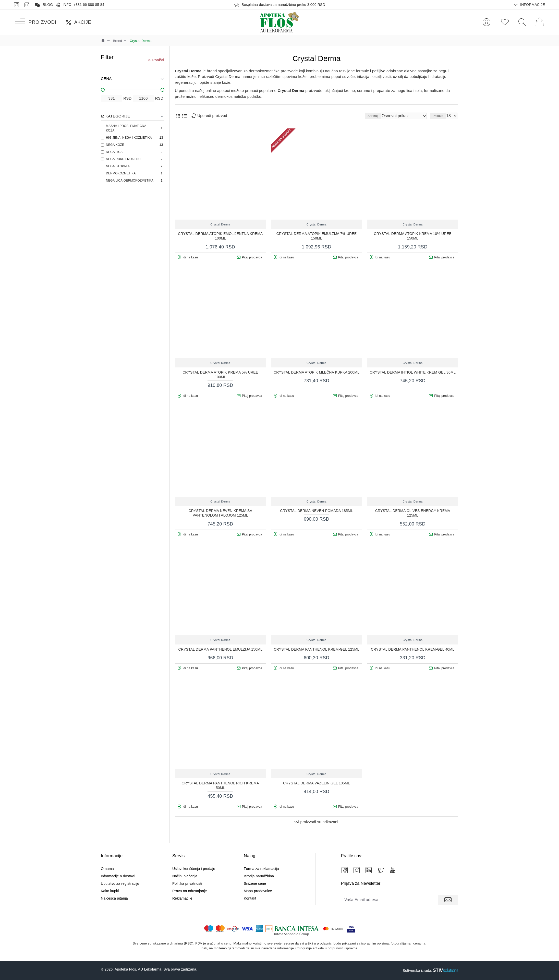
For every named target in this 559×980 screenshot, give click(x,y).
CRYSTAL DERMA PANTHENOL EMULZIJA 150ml (220, 649)
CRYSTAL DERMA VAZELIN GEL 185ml (317, 783)
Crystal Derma (220, 224)
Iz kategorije (115, 116)
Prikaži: (439, 116)
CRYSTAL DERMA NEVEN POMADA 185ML (316, 511)
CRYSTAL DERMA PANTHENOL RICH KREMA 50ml (220, 785)
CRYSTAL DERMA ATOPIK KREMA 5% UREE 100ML (220, 375)
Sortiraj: (385, 116)
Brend (117, 41)
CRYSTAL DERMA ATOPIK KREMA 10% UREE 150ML (413, 236)
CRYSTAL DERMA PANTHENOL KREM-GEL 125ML (316, 649)
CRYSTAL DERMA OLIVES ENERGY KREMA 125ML (413, 513)
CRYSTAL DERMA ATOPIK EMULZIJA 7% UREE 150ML (317, 236)
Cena (106, 79)
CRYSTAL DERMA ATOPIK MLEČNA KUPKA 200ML (317, 372)
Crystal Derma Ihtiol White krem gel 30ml (413, 372)
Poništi (158, 60)
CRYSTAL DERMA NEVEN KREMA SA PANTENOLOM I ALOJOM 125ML (221, 513)
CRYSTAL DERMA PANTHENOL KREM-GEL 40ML (413, 649)
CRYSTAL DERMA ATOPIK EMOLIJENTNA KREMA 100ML (220, 236)
